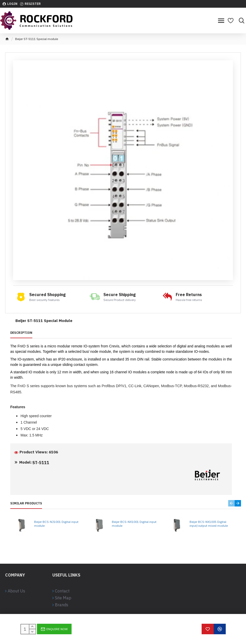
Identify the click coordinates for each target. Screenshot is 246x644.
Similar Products (26, 503)
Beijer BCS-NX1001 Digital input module (134, 524)
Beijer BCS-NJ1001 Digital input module (56, 524)
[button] (231, 503)
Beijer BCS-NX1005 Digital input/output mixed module (209, 524)
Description (21, 333)
